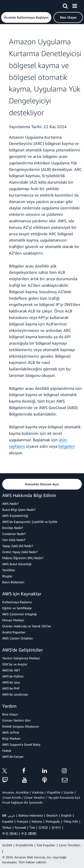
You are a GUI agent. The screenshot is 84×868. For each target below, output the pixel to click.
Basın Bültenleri (13, 582)
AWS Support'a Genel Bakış (21, 744)
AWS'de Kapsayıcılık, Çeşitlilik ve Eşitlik (30, 522)
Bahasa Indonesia (31, 815)
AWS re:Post (11, 732)
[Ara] (65, 5)
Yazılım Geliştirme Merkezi (21, 658)
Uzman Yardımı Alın (16, 720)
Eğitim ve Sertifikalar (17, 608)
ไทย (32, 827)
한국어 (56, 827)
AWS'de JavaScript (15, 694)
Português (53, 821)
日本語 (43, 827)
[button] (26, 17)
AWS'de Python (13, 676)
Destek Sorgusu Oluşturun (21, 726)
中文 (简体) (10, 833)
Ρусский (20, 827)
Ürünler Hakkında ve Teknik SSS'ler (27, 626)
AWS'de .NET (11, 670)
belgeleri (67, 446)
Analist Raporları (14, 632)
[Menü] (75, 5)
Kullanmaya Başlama (17, 602)
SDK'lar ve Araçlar (15, 664)
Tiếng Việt (71, 821)
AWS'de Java (11, 682)
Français (22, 821)
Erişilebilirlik (24, 845)
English (66, 815)
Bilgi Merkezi (11, 738)
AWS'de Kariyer (13, 757)
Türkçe (7, 827)
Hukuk (7, 750)
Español (8, 821)
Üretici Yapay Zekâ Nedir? (20, 552)
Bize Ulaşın (10, 714)
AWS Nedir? (10, 504)
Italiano (37, 821)
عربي (11, 815)
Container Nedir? (14, 534)
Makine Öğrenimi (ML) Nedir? (23, 558)
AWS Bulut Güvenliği (17, 564)
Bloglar (7, 576)
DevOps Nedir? (13, 528)
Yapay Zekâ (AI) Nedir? (18, 546)
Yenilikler (9, 570)
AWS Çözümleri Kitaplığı (20, 614)
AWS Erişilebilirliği (15, 516)
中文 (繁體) (29, 833)
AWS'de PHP (11, 688)
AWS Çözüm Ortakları (18, 638)
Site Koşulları (46, 845)
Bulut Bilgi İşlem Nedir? (19, 510)
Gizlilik (7, 845)
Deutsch (52, 815)
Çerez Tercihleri (70, 845)
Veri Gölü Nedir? (14, 540)
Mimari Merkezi (13, 620)
